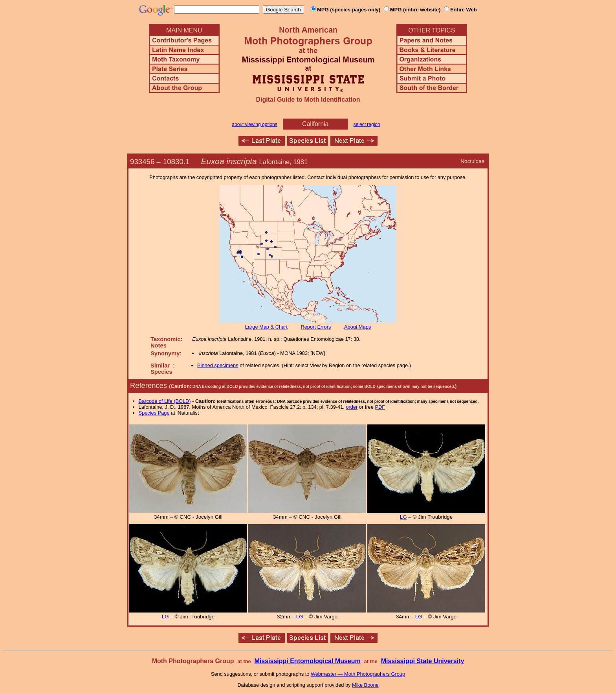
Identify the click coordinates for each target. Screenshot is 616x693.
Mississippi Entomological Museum (307, 661)
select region (367, 124)
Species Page (154, 413)
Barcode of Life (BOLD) (165, 401)
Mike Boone (365, 685)
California (315, 124)
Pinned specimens (218, 365)
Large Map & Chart (266, 327)
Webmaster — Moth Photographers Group (358, 674)
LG (403, 517)
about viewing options (254, 124)
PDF (380, 407)
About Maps (357, 327)
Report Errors (316, 327)
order (352, 407)
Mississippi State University (423, 661)
